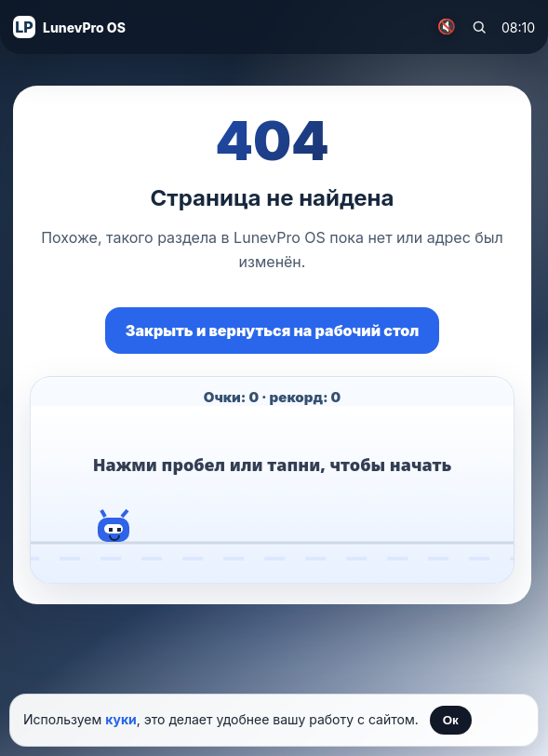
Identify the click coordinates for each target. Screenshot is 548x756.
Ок (451, 720)
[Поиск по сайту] (479, 27)
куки (121, 719)
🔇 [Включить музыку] (447, 27)
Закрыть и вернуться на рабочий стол (273, 331)
